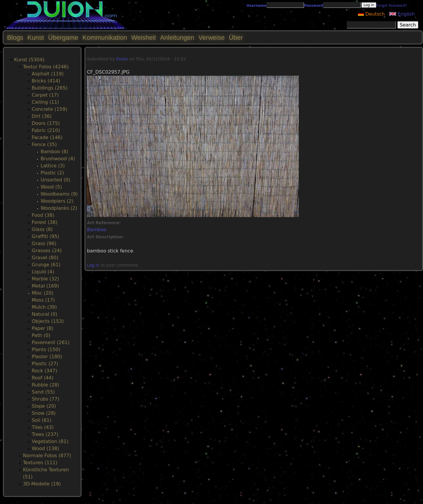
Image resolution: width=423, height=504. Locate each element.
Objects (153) (48, 321)
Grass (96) (44, 243)
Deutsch (371, 14)
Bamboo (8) (54, 152)
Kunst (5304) (29, 60)
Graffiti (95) (45, 236)
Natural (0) (45, 314)
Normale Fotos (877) (47, 456)
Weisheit (144, 38)
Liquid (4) (43, 272)
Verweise (211, 38)
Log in (93, 265)
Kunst (36, 38)
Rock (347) (44, 371)
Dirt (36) (42, 116)
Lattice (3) (53, 166)
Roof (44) (43, 378)
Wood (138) (45, 448)
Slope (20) (44, 406)
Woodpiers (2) (57, 201)
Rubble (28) (45, 385)
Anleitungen (177, 38)
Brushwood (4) (58, 159)
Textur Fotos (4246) (46, 67)
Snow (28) (44, 413)
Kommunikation (105, 38)
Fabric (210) (46, 130)
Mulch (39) (44, 307)
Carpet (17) (45, 95)
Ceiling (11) (45, 102)
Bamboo (97, 230)
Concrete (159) (49, 109)
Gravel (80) (45, 258)
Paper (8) (43, 328)
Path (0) (41, 335)
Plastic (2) (52, 173)
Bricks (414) (46, 81)
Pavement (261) (51, 342)
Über (236, 38)
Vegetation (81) (50, 441)
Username (256, 6)
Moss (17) (43, 300)
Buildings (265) (50, 88)
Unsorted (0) (55, 180)
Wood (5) (51, 187)
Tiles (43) (43, 427)
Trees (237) (45, 434)
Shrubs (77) (45, 399)
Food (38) (43, 215)
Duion (122, 59)
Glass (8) (42, 229)
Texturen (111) (40, 463)
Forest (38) (45, 222)
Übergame (63, 38)
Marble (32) (45, 279)
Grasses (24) (47, 251)
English (402, 14)
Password (314, 6)
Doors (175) (46, 123)
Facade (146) (47, 137)
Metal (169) (45, 286)
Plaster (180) (47, 357)
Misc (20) (43, 293)
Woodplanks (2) (59, 208)
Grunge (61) (46, 265)
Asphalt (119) (48, 74)
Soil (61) (42, 420)
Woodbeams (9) (59, 194)
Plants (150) (46, 350)
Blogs (15, 38)
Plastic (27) (45, 364)
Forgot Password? (392, 6)
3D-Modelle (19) (42, 484)
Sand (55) (43, 392)
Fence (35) (44, 144)
